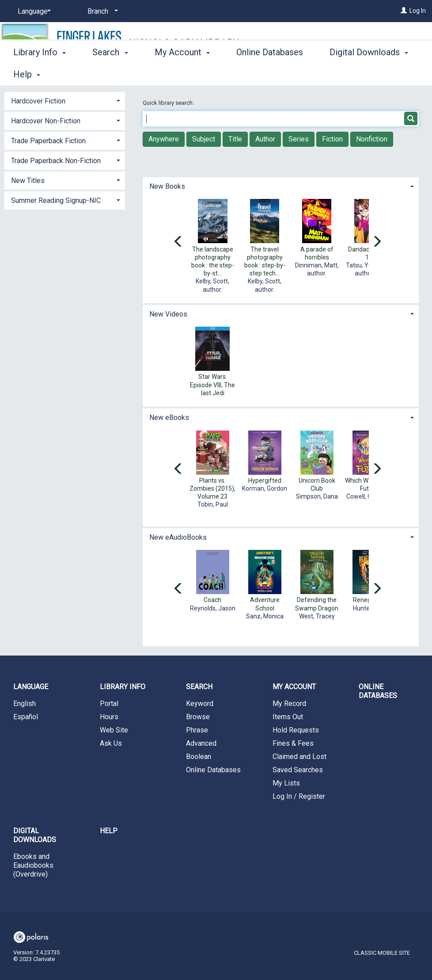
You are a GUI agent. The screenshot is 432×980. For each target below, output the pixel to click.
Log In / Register (299, 796)
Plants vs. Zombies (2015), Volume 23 (212, 488)
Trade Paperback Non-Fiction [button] (56, 161)
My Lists (286, 783)
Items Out (288, 717)
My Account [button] (182, 73)
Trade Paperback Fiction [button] (48, 141)
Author (265, 139)
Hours (109, 717)
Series (299, 139)
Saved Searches (298, 770)
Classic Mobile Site (382, 953)
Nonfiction (372, 139)
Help (109, 831)
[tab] (281, 185)
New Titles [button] (28, 181)
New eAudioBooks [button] (178, 537)
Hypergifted (265, 480)
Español (26, 717)
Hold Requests (296, 730)
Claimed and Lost (299, 757)
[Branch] (101, 11)
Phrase (197, 730)
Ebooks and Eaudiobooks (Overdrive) (33, 865)
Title (235, 139)
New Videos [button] (168, 314)
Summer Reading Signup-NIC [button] (56, 200)
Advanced (201, 743)
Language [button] (31, 687)
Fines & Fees (293, 743)
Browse (198, 717)
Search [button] (110, 73)
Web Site (114, 730)
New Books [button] (167, 186)
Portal (109, 704)
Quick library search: (169, 103)
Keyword (200, 704)
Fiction (332, 139)
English (25, 704)
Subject (204, 139)
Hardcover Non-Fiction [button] (46, 121)
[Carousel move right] (377, 242)
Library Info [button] (40, 73)
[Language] (33, 11)
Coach (212, 600)
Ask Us (111, 743)
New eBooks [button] (169, 418)
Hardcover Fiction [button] (38, 101)
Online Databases (270, 73)
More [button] (347, 74)
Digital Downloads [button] (35, 835)
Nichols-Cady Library (184, 43)
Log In (418, 11)
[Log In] (404, 11)
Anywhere (164, 139)
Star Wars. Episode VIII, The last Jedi (212, 385)
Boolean (199, 757)
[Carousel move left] (178, 242)
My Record (289, 704)
